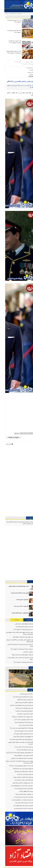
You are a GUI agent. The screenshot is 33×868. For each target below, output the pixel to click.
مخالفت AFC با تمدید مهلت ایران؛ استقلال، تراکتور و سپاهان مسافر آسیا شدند (18, 743)
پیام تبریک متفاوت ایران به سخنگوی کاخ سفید (20, 755)
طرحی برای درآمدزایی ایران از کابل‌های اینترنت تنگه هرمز (18, 705)
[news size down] (24, 76)
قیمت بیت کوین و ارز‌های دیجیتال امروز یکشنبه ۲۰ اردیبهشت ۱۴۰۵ (9, 52)
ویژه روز (12, 620)
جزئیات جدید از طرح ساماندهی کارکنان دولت (21, 627)
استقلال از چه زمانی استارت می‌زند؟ (22, 725)
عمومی (23, 62)
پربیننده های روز (26, 620)
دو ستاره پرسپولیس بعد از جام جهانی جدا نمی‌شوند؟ (18, 717)
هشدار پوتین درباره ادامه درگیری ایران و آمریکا (20, 731)
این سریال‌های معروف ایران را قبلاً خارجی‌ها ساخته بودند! (18, 739)
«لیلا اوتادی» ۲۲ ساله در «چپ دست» (17, 606)
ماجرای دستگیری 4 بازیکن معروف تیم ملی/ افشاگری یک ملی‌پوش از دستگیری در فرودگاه (17, 641)
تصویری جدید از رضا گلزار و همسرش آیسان (15, 593)
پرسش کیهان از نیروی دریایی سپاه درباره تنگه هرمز (19, 769)
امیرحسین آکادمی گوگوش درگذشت (22, 791)
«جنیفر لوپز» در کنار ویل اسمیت (18, 600)
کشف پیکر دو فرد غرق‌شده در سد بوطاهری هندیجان (19, 800)
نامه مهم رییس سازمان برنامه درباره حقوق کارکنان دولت (18, 786)
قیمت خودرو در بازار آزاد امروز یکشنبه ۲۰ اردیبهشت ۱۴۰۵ (10, 42)
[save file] (28, 74)
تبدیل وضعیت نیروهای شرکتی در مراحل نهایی (20, 624)
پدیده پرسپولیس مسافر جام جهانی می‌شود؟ (20, 794)
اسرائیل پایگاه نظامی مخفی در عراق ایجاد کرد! (20, 780)
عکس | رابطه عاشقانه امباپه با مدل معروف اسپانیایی (14, 586)
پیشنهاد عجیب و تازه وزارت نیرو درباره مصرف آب (19, 797)
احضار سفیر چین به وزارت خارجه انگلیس (21, 700)
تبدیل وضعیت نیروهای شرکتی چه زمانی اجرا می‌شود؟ (19, 655)
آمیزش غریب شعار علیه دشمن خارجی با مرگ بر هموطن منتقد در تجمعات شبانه (17, 659)
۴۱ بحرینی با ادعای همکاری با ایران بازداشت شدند (19, 697)
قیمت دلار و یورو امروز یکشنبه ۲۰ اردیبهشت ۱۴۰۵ (10, 21)
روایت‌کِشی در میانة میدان (25, 652)
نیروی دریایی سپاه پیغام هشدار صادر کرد (21, 750)
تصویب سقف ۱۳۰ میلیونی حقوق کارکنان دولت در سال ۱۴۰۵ (17, 766)
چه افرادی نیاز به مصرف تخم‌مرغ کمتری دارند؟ (20, 789)
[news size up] (29, 76)
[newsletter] (9, 437)
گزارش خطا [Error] (5, 444)
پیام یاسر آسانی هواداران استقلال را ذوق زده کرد (19, 734)
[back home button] (27, 68)
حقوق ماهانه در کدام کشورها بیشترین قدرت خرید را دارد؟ (17, 728)
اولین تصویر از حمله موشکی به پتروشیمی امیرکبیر (19, 777)
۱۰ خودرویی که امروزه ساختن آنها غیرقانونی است (19, 806)
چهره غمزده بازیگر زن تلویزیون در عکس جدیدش (20, 720)
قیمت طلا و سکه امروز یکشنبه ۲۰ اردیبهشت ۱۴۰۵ (10, 31)
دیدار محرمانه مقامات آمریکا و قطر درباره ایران (20, 722)
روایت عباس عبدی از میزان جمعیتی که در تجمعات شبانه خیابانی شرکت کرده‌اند (17, 645)
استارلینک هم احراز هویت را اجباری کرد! (21, 714)
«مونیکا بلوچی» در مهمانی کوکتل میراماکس (16, 613)
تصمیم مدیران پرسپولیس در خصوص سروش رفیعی (19, 783)
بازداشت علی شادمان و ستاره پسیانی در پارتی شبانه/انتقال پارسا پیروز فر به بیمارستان (16, 523)
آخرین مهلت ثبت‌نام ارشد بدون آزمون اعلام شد (20, 808)
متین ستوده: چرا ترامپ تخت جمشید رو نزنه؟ (20, 747)
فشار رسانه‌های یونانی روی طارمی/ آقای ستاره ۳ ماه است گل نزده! (16, 753)
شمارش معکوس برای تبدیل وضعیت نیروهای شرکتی (19, 637)
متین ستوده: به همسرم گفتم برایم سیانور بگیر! (20, 771)
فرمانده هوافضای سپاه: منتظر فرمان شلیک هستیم (19, 737)
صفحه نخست (28, 62)
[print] (28, 70)
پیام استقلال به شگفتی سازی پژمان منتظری (20, 703)
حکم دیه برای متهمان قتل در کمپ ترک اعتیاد (20, 708)
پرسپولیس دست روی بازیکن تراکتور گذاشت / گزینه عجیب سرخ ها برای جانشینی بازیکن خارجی (16, 762)
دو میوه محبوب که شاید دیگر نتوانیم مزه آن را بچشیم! (18, 758)
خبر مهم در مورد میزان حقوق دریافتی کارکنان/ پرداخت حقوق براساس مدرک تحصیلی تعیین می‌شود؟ (16, 633)
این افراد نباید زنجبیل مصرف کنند (22, 694)
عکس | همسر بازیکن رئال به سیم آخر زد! (21, 774)
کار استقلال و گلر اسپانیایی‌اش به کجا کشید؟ (20, 711)
